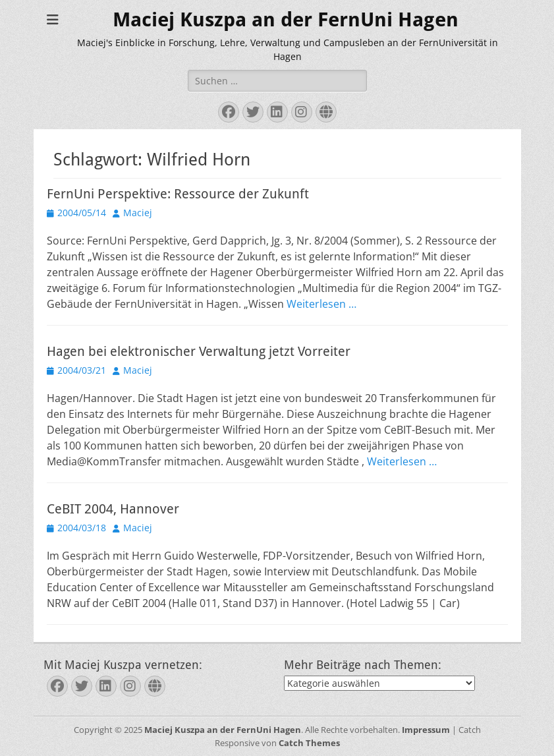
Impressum (426, 730)
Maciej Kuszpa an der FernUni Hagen (286, 19)
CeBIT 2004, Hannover (113, 509)
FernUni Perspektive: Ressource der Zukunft (178, 194)
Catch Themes (309, 743)
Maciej (138, 213)
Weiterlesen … (321, 304)
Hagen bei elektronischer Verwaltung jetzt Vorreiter (199, 351)
